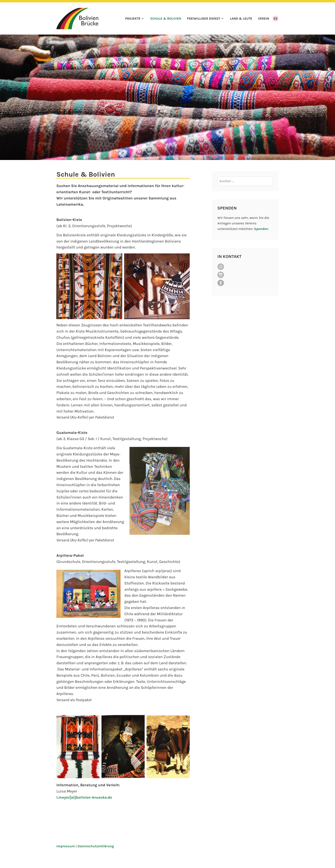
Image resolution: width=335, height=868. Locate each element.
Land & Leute (241, 19)
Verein (263, 19)
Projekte (133, 19)
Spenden (261, 229)
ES (275, 19)
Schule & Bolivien (166, 19)
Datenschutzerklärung (96, 846)
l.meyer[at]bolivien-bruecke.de (84, 797)
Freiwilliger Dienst (204, 19)
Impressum (66, 846)
